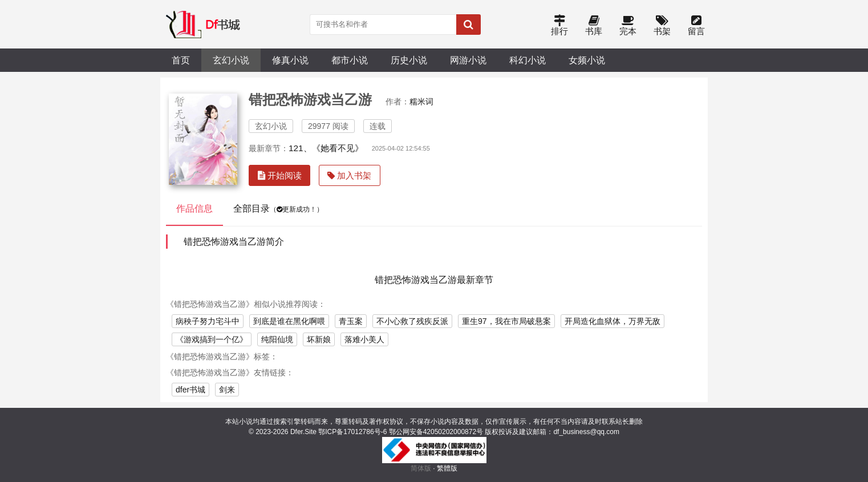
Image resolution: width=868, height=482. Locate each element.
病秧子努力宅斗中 (208, 321)
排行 (559, 26)
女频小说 (587, 60)
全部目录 (278, 208)
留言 (696, 26)
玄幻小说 (231, 60)
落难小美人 (364, 339)
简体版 (421, 468)
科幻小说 (528, 60)
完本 (628, 26)
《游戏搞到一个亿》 (212, 339)
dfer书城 (190, 390)
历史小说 (409, 60)
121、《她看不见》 (326, 148)
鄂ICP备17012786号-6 (352, 432)
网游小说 (468, 60)
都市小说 (350, 60)
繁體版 (447, 468)
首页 (181, 60)
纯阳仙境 (277, 339)
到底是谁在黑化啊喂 (289, 321)
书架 (662, 26)
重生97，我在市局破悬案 (506, 321)
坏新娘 (319, 339)
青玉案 (351, 321)
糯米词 (421, 102)
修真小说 (290, 60)
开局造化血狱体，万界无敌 (613, 321)
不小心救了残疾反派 (412, 321)
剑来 (227, 390)
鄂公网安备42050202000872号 (436, 432)
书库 (594, 26)
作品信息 (194, 208)
